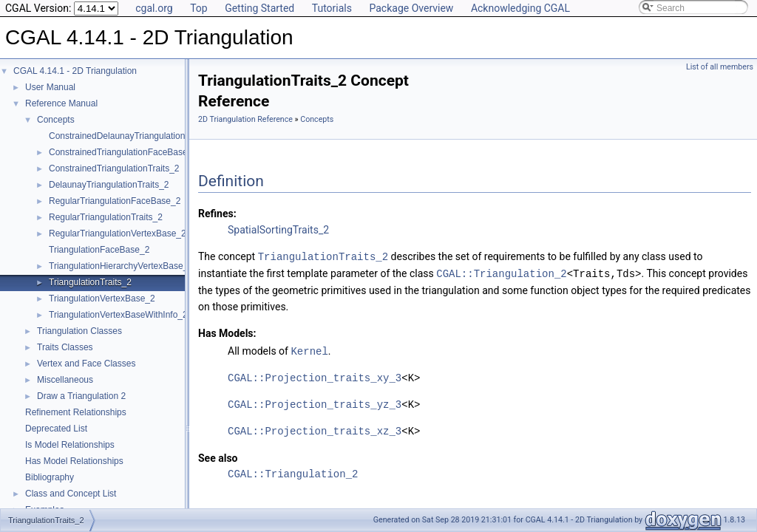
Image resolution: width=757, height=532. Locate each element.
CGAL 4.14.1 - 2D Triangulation (75, 71)
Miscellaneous (65, 380)
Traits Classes (65, 347)
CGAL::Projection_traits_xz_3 (315, 429)
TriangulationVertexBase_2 (102, 299)
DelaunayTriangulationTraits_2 (109, 185)
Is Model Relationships (70, 445)
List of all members (720, 67)
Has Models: (227, 332)
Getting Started (259, 8)
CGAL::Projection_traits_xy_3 (315, 376)
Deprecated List (56, 429)
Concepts (56, 120)
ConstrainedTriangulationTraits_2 (114, 168)
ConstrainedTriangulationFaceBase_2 (123, 152)
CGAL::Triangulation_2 (501, 272)
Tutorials (332, 8)
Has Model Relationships (74, 461)
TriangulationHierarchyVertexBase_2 (121, 266)
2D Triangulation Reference (245, 119)
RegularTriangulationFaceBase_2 (115, 201)
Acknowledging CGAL (520, 8)
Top (199, 8)
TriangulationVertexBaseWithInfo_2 (118, 315)
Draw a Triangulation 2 (81, 396)
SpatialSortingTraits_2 (278, 230)
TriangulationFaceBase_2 (99, 250)
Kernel (309, 349)
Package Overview (411, 8)
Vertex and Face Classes (86, 364)
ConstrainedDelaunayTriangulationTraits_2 (133, 136)
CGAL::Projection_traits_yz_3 (315, 402)
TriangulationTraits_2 (90, 282)
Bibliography (50, 477)
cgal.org (154, 8)
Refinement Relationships (76, 412)
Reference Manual (61, 103)
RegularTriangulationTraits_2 (106, 217)
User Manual (50, 87)
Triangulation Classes (79, 331)
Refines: (217, 214)
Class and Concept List (71, 494)
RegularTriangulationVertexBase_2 (118, 233)
